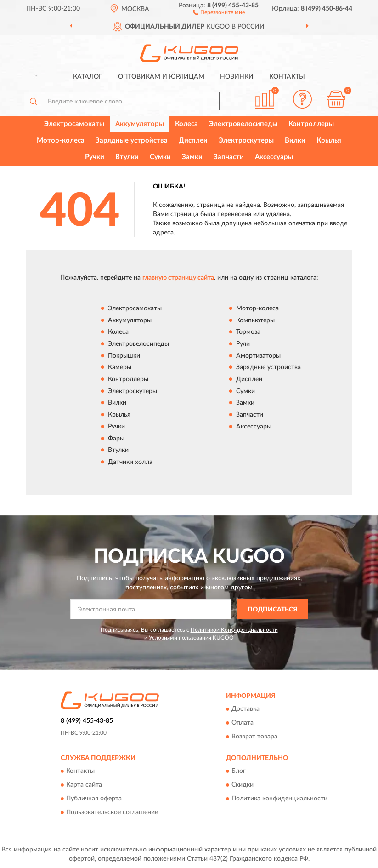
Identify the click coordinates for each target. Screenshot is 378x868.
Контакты (287, 77)
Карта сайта (84, 785)
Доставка (245, 709)
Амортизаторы (258, 356)
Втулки (127, 157)
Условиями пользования (180, 638)
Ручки (95, 157)
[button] (219, 12)
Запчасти (229, 157)
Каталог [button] (88, 77)
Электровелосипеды (243, 124)
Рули (243, 344)
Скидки (243, 785)
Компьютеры (255, 320)
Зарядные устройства (132, 140)
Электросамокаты (74, 124)
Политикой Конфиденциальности (234, 630)
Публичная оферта (94, 799)
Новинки (237, 77)
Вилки (295, 140)
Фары (116, 439)
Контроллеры (311, 124)
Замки (192, 157)
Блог (239, 771)
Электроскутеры (246, 140)
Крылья (329, 140)
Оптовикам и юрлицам (161, 77)
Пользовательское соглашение (112, 813)
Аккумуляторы (140, 124)
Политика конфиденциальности (279, 799)
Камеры (120, 368)
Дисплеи (193, 140)
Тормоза (248, 332)
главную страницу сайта (178, 278)
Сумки (160, 157)
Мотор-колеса (61, 140)
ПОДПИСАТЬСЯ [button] (273, 610)
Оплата (243, 723)
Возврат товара (254, 737)
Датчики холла (130, 462)
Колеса (186, 124)
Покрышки (124, 356)
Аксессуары (274, 157)
